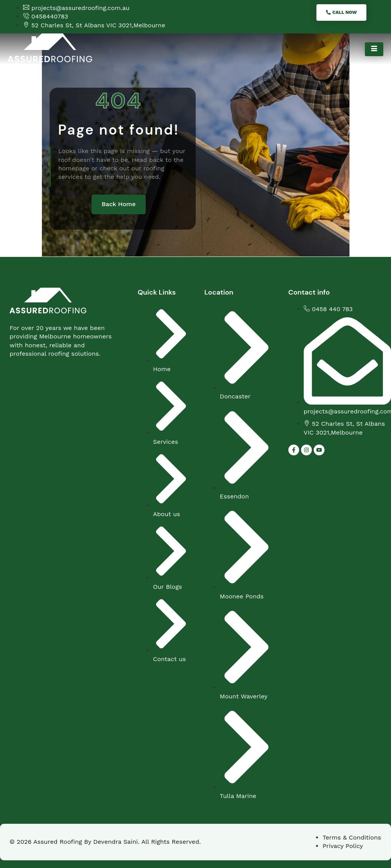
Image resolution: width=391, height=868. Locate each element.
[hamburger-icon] (374, 49)
